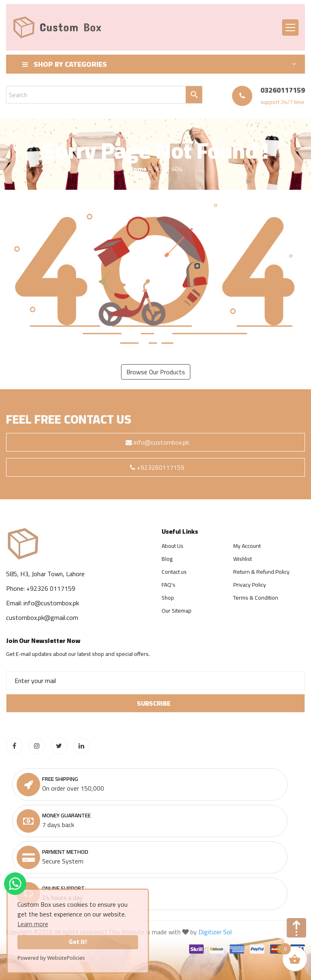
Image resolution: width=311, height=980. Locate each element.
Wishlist (243, 559)
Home (138, 169)
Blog (167, 559)
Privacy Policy (250, 585)
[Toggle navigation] (290, 28)
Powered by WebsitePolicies (51, 958)
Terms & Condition (256, 598)
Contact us (174, 572)
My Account (247, 546)
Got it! (78, 942)
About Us (173, 546)
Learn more (33, 924)
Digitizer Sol (215, 932)
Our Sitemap (177, 611)
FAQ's (168, 585)
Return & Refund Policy (261, 572)
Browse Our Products (156, 372)
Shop (168, 598)
